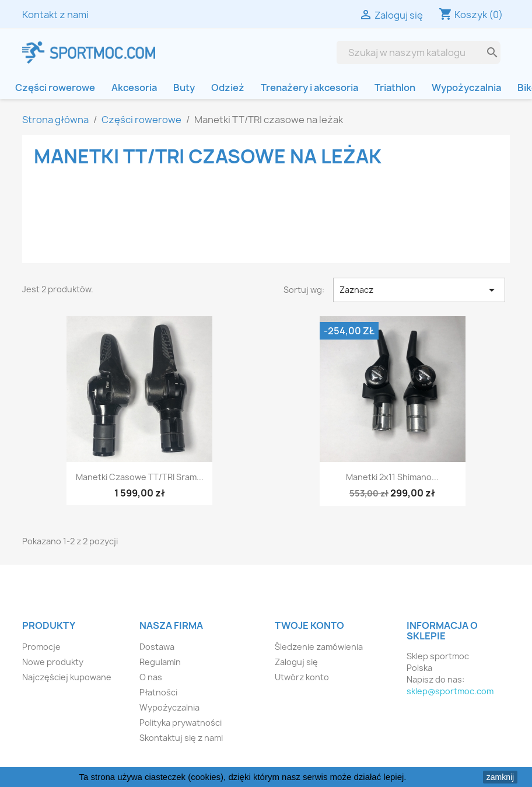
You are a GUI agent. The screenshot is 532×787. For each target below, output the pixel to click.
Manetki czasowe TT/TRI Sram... (140, 477)
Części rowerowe (55, 88)
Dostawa (157, 647)
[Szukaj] (409, 53)
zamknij (500, 777)
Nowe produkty (53, 662)
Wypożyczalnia (466, 88)
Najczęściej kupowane (67, 677)
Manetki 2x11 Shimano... (392, 477)
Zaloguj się (296, 662)
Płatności (158, 692)
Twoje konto (309, 625)
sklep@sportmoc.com (450, 691)
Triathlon (395, 88)
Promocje (41, 647)
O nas (151, 677)
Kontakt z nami (55, 15)
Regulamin (160, 662)
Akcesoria (134, 88)
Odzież (228, 88)
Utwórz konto (302, 677)
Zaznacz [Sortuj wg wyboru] (419, 290)
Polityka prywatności (181, 723)
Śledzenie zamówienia (319, 647)
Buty (184, 88)
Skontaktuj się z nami (181, 738)
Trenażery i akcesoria (309, 88)
